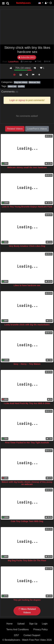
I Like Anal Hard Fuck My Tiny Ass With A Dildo (27, 403)
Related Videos (15, 129)
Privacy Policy (41, 629)
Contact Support (32, 635)
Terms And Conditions (18, 629)
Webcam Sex (34, 82)
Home (10, 624)
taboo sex (12, 86)
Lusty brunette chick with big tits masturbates (27, 325)
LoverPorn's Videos (37, 129)
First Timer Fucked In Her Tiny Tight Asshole (27, 443)
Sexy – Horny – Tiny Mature (27, 364)
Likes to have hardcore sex (27, 285)
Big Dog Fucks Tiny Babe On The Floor (27, 560)
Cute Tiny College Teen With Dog (27, 521)
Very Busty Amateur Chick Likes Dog (27, 246)
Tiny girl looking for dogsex (27, 600)
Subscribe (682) (27, 57)
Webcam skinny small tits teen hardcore (27, 167)
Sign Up (33, 624)
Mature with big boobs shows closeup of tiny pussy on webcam (27, 483)
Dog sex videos (21, 82)
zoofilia (21, 86)
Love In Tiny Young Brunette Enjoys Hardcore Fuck (27, 207)
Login (45, 624)
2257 (16, 635)
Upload (21, 624)
